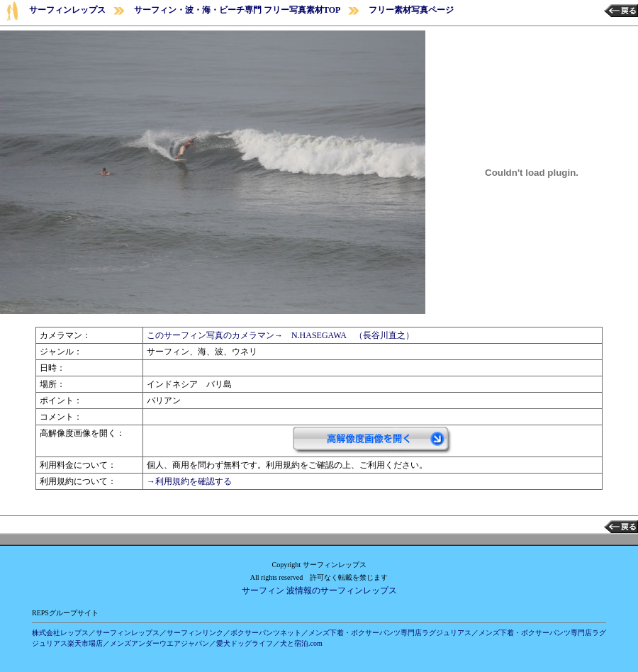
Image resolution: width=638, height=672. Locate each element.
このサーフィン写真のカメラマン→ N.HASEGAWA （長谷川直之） (280, 335)
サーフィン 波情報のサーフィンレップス (319, 590)
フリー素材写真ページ (411, 10)
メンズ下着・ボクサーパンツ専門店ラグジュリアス (390, 633)
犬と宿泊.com (301, 643)
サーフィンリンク (195, 633)
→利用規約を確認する (189, 481)
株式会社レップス (60, 633)
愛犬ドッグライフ (245, 643)
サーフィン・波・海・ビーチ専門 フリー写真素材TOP (237, 10)
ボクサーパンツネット (266, 633)
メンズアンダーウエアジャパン (159, 643)
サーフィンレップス (67, 10)
